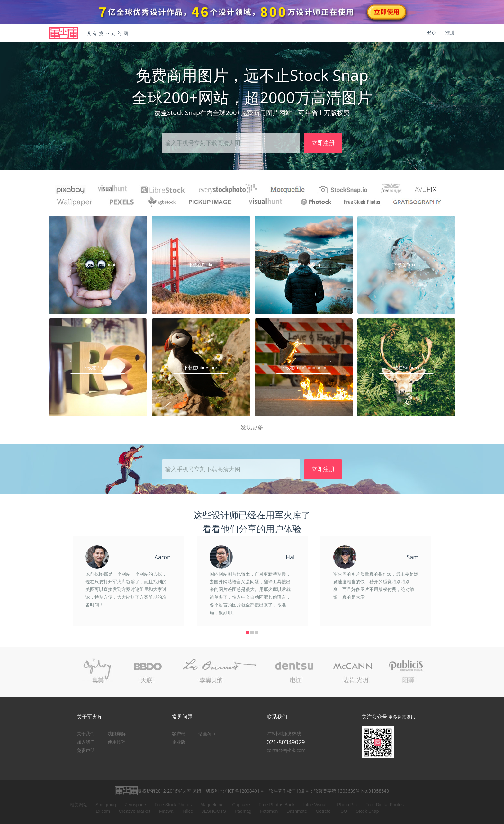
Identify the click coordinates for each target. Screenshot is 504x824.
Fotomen (269, 811)
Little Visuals (316, 805)
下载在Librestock (201, 368)
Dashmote (297, 811)
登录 (432, 32)
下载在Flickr (200, 265)
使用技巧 (117, 742)
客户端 (179, 734)
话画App (207, 734)
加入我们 (86, 742)
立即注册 (323, 143)
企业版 (179, 742)
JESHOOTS (214, 811)
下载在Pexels (406, 265)
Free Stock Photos (173, 805)
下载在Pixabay (98, 368)
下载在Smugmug (406, 368)
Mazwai (167, 811)
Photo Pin (347, 805)
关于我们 (86, 734)
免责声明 (86, 750)
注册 (450, 32)
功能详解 (117, 734)
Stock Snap (367, 811)
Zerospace (135, 805)
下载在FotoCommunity (304, 368)
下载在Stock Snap (303, 265)
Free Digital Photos (385, 805)
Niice (188, 811)
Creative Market (135, 811)
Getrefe (323, 811)
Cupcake (241, 805)
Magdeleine (212, 805)
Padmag (243, 811)
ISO (343, 811)
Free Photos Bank (277, 805)
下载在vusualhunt (98, 265)
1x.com (103, 811)
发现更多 (252, 427)
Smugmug (106, 805)
